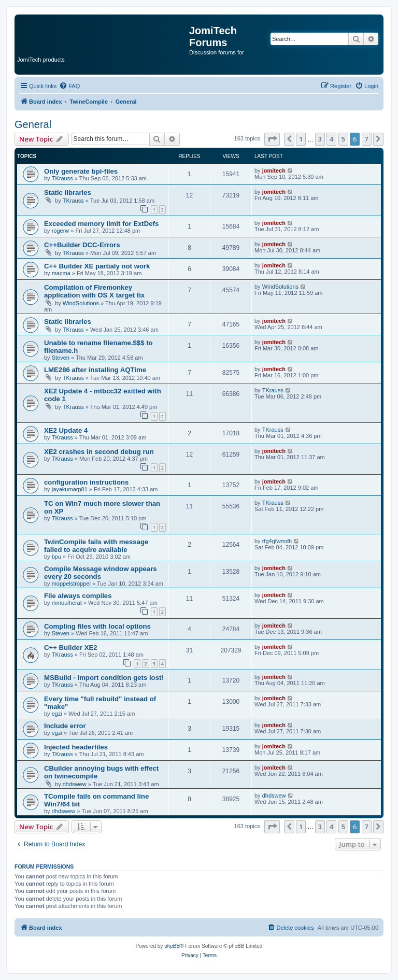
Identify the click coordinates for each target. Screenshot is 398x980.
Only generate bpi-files (81, 171)
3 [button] (320, 139)
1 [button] (301, 139)
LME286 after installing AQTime (95, 370)
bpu (56, 557)
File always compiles (78, 596)
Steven (61, 358)
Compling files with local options (97, 626)
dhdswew (75, 784)
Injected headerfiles (76, 747)
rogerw (61, 231)
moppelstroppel (71, 584)
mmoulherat (67, 603)
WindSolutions (81, 303)
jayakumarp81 (70, 489)
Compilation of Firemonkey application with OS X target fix (94, 291)
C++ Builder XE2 (71, 648)
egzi (57, 714)
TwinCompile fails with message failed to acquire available (96, 546)
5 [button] (343, 139)
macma (61, 273)
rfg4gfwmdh (277, 541)
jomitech (274, 171)
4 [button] (331, 139)
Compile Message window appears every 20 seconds (101, 573)
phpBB (172, 946)
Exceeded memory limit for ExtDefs (101, 224)
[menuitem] (69, 86)
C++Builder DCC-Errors (82, 245)
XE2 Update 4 (66, 430)
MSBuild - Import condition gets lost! (104, 678)
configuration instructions (86, 482)
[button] (272, 139)
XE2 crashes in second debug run (99, 452)
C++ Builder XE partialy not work (97, 266)
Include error (65, 726)
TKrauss (62, 178)
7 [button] (367, 139)
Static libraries (68, 193)
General (33, 124)
